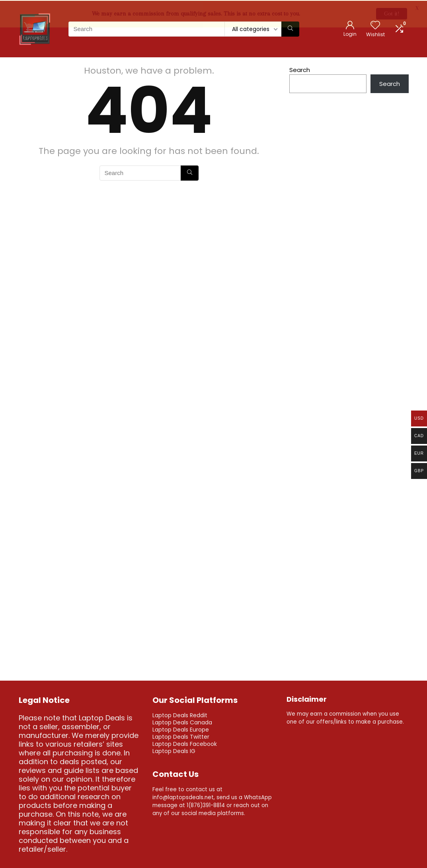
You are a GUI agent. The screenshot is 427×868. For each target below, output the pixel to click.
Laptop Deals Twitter (181, 736)
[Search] (290, 28)
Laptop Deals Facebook (185, 743)
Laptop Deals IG (174, 750)
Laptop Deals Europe (181, 729)
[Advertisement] (349, 311)
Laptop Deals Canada (182, 722)
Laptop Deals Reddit (180, 714)
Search (300, 69)
